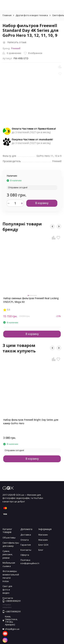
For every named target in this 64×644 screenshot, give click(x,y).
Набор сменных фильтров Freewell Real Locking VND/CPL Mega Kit (31, 300)
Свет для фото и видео (7, 589)
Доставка (26, 535)
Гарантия (26, 545)
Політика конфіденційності (30, 562)
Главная (7, 15)
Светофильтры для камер (11, 544)
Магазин (43, 535)
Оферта (25, 555)
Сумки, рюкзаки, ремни (8, 554)
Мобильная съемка (9, 564)
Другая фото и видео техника (32, 15)
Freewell (16, 48)
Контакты (26, 550)
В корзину (42, 203)
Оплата (25, 540)
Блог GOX (43, 545)
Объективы (9, 538)
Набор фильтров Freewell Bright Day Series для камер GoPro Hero (31, 422)
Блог (41, 550)
